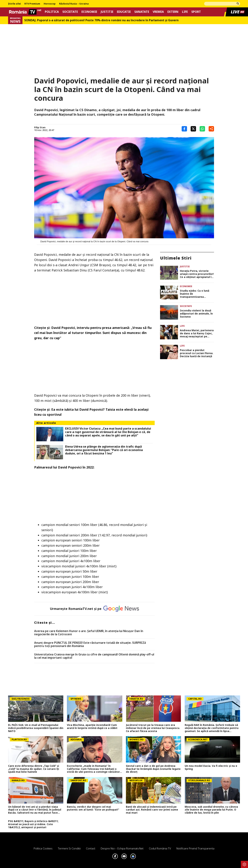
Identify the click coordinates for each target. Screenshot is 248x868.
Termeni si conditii (69, 848)
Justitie (107, 12)
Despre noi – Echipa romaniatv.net (122, 848)
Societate (70, 12)
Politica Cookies (43, 848)
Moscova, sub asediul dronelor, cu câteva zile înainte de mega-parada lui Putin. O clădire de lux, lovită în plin (211, 810)
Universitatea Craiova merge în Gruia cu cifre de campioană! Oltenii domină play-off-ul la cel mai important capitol (94, 656)
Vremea (158, 12)
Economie (89, 12)
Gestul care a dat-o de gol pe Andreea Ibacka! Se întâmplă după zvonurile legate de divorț (153, 769)
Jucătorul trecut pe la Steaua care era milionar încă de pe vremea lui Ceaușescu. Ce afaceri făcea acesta (153, 728)
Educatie (124, 12)
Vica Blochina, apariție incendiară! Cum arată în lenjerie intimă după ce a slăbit (92, 727)
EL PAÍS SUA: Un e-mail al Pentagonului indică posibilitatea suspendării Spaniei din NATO (36, 728)
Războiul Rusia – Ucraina (74, 4)
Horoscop (50, 4)
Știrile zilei (14, 4)
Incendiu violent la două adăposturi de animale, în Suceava (196, 314)
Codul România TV (160, 848)
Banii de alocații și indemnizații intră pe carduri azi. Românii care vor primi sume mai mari (152, 810)
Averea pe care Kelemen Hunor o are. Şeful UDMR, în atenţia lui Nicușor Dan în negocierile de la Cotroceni (89, 633)
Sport (196, 12)
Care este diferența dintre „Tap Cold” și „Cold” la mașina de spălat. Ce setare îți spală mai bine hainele (34, 769)
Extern (173, 12)
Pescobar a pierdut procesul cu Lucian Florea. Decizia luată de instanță (197, 353)
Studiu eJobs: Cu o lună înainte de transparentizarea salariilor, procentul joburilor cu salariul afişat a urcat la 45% (196, 294)
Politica (52, 12)
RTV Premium (32, 4)
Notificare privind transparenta (195, 848)
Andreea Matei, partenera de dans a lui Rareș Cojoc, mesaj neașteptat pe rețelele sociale (197, 333)
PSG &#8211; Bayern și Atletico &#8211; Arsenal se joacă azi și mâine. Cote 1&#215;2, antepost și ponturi (33, 824)
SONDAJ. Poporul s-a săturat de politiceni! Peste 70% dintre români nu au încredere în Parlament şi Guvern (101, 20)
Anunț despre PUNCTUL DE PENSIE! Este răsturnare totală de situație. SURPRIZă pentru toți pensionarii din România (90, 644)
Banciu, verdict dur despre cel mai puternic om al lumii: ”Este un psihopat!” (93, 808)
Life (185, 12)
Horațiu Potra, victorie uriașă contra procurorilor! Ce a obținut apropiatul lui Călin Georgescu (197, 274)
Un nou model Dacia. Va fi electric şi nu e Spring (211, 767)
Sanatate (142, 12)
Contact (91, 848)
